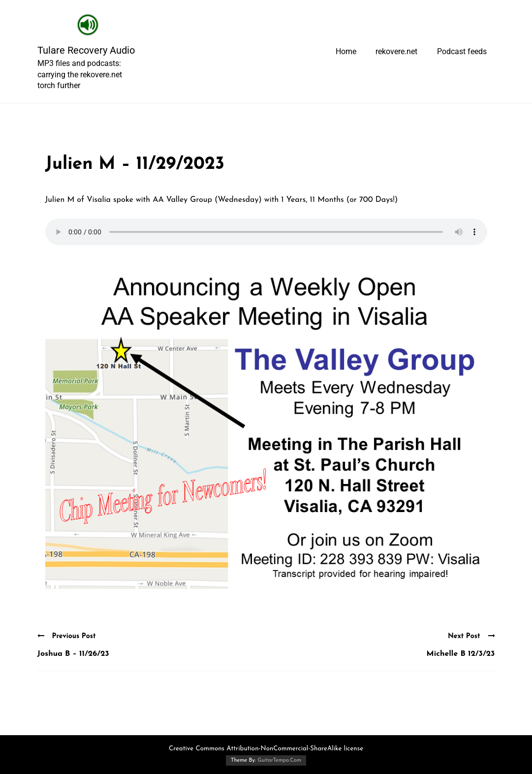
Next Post (471, 636)
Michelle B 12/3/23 (461, 654)
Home (346, 51)
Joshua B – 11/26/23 (73, 654)
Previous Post (67, 636)
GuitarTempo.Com (279, 760)
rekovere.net (396, 51)
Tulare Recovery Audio (86, 50)
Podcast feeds (462, 51)
